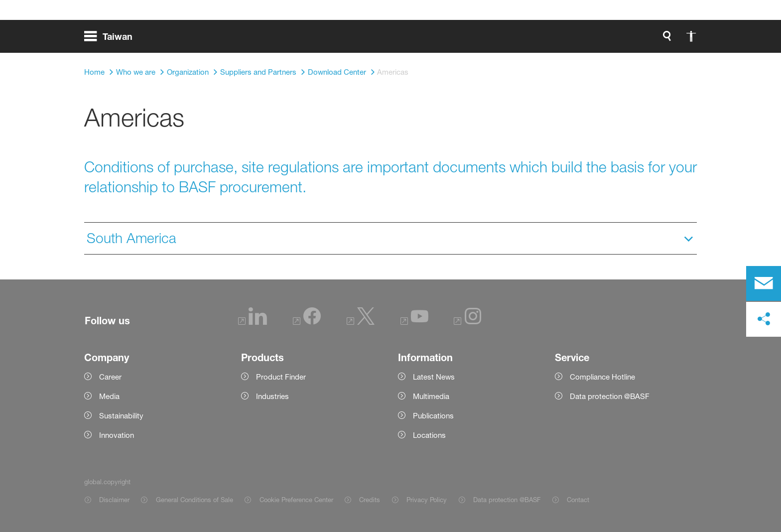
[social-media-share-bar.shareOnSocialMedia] (764, 319)
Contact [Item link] (578, 500)
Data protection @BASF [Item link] (507, 500)
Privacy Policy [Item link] (427, 500)
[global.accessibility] (586, 40)
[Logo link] (657, 40)
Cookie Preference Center (296, 500)
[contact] (764, 283)
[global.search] (562, 40)
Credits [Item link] (370, 500)
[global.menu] (112, 40)
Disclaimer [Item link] (114, 500)
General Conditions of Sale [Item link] (195, 500)
